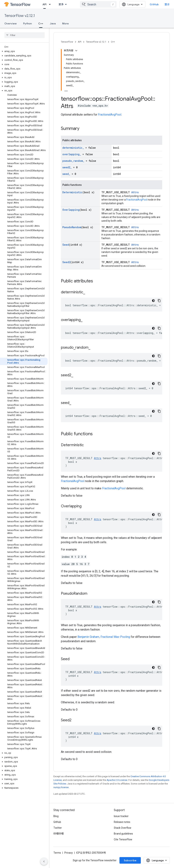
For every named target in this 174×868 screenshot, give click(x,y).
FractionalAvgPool (110, 115)
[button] (24, 51)
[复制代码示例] (159, 301)
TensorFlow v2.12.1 (20, 16)
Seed (66, 245)
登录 (167, 4)
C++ (113, 42)
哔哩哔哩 (59, 834)
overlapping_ (72, 154)
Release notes (122, 822)
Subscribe (130, 860)
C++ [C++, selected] (41, 23)
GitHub (154, 4)
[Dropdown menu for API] (51, 4)
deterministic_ (73, 148)
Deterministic (72, 192)
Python (27, 23)
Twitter (58, 828)
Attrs (135, 192)
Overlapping (71, 210)
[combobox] (98, 4)
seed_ (66, 174)
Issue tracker (121, 816)
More (65, 23)
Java (53, 23)
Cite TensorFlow (123, 839)
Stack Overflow (123, 828)
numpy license (61, 787)
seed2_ (67, 167)
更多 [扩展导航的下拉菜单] (61, 4)
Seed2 (66, 262)
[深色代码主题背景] (153, 301)
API (80, 42)
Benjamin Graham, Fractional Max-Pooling (104, 637)
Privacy (69, 853)
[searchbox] (25, 35)
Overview (10, 23)
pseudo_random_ (73, 161)
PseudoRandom (72, 227)
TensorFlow (67, 42)
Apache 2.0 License (117, 780)
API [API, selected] (45, 4)
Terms (57, 853)
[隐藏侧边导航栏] (44, 861)
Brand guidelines (123, 834)
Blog (56, 816)
